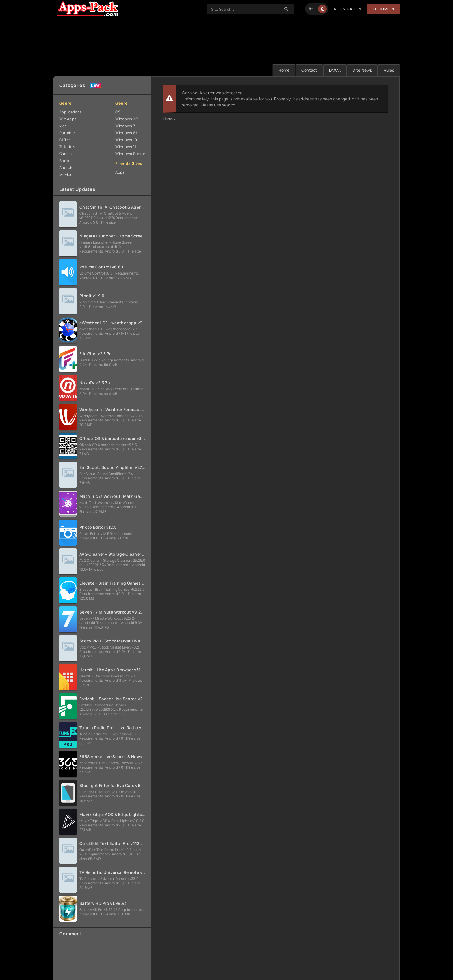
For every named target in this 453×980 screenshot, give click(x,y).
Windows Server (130, 154)
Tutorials (67, 147)
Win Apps (68, 119)
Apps (120, 172)
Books (65, 161)
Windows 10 (126, 140)
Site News (361, 70)
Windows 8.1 (126, 133)
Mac (63, 126)
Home (282, 70)
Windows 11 (126, 147)
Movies (66, 174)
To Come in (383, 9)
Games (65, 154)
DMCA (334, 70)
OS (118, 112)
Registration (347, 9)
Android (66, 167)
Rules (389, 70)
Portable (67, 133)
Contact (307, 70)
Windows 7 (125, 126)
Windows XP (127, 119)
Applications (70, 112)
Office (65, 140)
